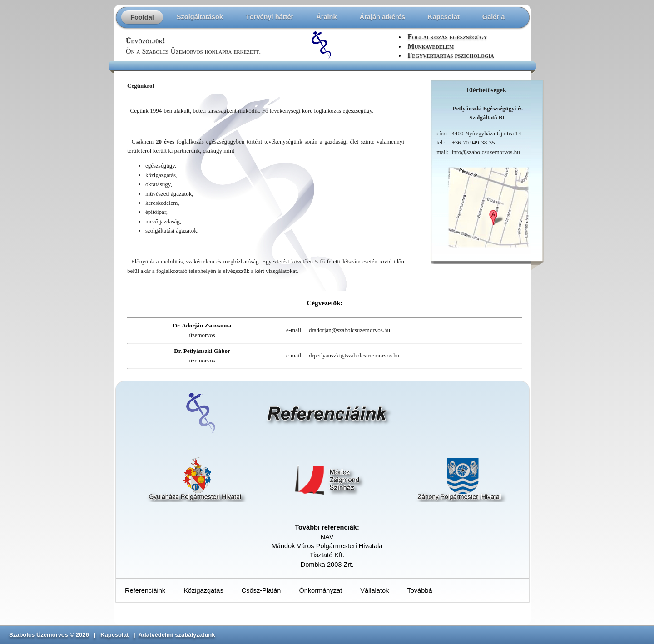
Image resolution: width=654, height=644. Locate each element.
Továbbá (419, 590)
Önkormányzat (320, 590)
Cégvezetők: (325, 303)
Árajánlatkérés (383, 17)
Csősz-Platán (261, 590)
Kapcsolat (444, 17)
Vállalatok (374, 590)
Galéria (493, 17)
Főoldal (142, 17)
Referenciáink (145, 590)
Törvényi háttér (270, 17)
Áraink (326, 17)
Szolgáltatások (200, 17)
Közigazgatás (203, 590)
